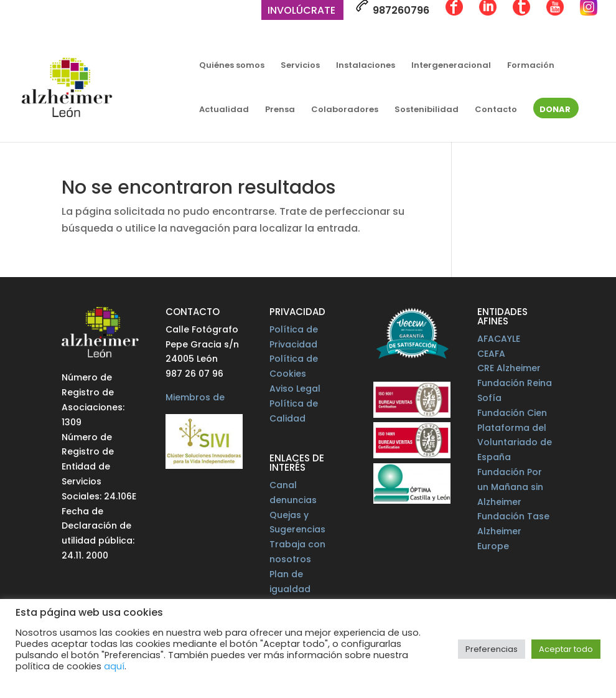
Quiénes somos (232, 66)
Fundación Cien (512, 413)
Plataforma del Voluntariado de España (515, 443)
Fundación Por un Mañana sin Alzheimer (510, 487)
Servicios (300, 66)
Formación (531, 66)
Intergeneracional (451, 66)
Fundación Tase (513, 516)
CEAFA (491, 354)
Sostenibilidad (427, 110)
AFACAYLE (499, 339)
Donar (555, 110)
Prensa (280, 110)
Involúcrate (301, 12)
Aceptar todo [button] (566, 649)
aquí (114, 666)
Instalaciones (366, 66)
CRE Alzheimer (509, 368)
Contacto (496, 110)
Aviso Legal (295, 389)
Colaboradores (345, 110)
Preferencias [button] (492, 649)
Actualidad (224, 110)
